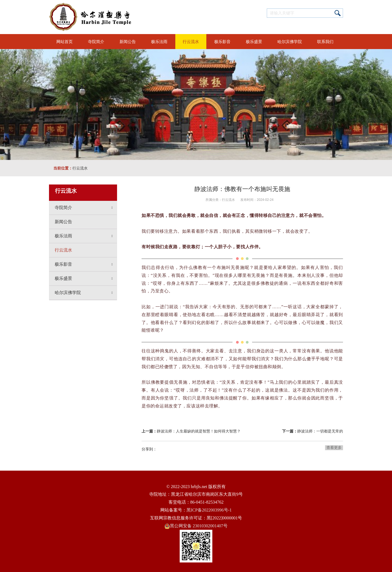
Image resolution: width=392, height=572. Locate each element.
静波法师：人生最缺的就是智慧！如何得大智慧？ (199, 431)
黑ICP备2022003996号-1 (209, 510)
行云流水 (80, 168)
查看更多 (334, 447)
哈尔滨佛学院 (84, 293)
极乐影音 (84, 264)
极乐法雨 (84, 236)
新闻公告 (63, 222)
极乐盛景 (84, 279)
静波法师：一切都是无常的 (320, 431)
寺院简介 (84, 208)
